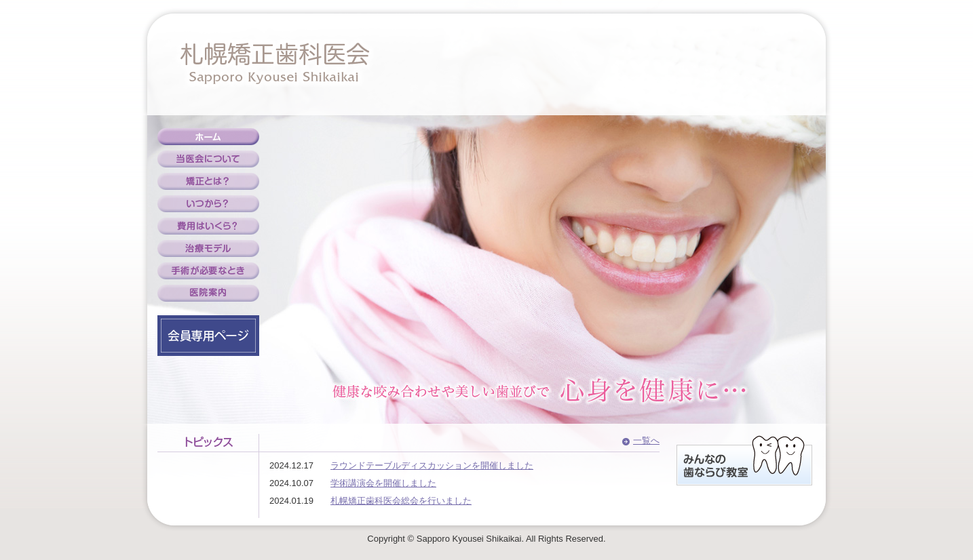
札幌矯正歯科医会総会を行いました (401, 501)
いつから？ (208, 204)
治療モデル (208, 248)
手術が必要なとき (208, 271)
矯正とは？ (208, 181)
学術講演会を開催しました (383, 483)
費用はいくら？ (208, 226)
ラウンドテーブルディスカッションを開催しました (432, 465)
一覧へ (646, 440)
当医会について (208, 159)
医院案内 (208, 293)
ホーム (208, 137)
